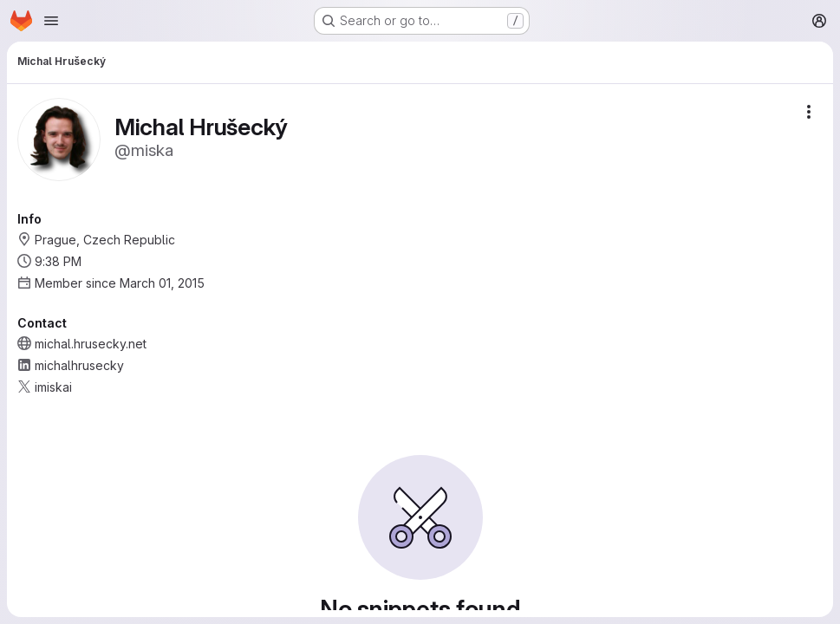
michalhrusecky (79, 365)
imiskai (53, 387)
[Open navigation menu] (51, 21)
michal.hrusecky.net (91, 344)
